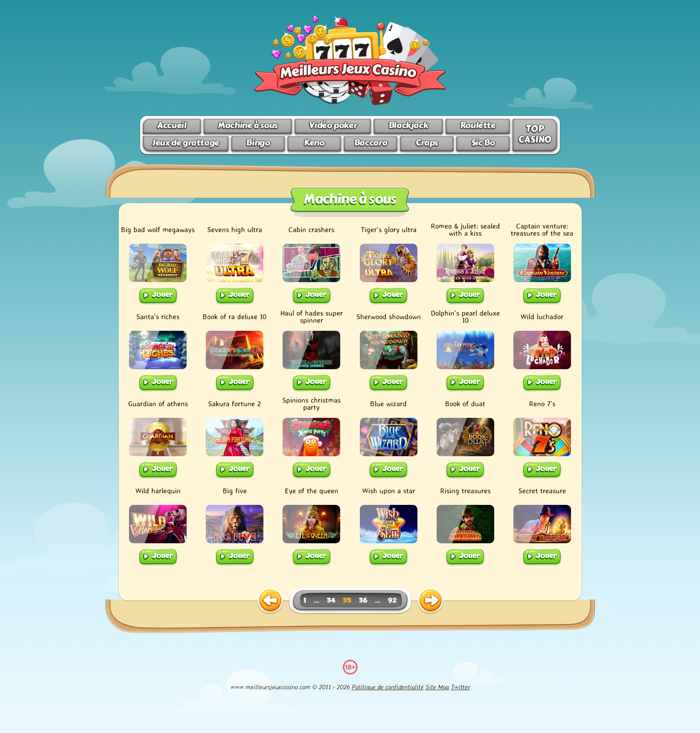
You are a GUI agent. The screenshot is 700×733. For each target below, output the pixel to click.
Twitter (460, 687)
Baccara (371, 143)
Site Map (437, 687)
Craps (427, 143)
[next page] (430, 601)
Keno (314, 143)
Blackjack (408, 125)
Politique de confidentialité (388, 687)
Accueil (172, 125)
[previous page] (270, 601)
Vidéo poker (333, 125)
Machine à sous (248, 125)
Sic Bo (483, 143)
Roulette (478, 125)
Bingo (258, 143)
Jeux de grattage (186, 143)
